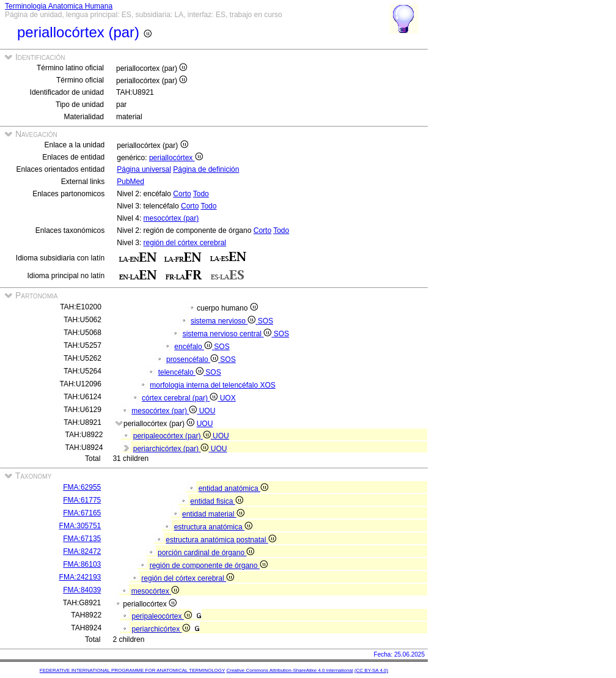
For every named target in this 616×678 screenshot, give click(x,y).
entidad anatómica (233, 488)
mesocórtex (155, 591)
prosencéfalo (193, 359)
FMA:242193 (80, 577)
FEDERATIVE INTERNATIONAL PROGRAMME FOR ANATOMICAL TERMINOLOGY (132, 670)
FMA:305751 (80, 526)
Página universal (144, 169)
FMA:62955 (82, 487)
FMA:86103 (82, 564)
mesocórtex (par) (171, 218)
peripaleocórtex (161, 616)
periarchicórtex (160, 629)
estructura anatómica (213, 527)
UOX (228, 398)
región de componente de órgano (209, 566)
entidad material (213, 514)
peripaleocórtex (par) (173, 436)
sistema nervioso (224, 321)
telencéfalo (182, 372)
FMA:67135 (82, 539)
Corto (182, 194)
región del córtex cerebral (185, 243)
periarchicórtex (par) (172, 449)
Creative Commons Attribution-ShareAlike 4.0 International (289, 670)
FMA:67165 (82, 513)
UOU (207, 411)
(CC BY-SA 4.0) (371, 670)
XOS (267, 385)
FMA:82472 (82, 551)
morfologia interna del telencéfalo (205, 385)
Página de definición (206, 169)
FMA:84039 (82, 590)
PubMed (130, 182)
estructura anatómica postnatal (221, 540)
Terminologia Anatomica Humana (59, 6)
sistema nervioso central (228, 334)
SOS (266, 321)
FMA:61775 (82, 500)
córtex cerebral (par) (181, 398)
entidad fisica (216, 501)
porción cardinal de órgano (206, 553)
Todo (201, 194)
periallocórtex (176, 158)
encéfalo (194, 347)
